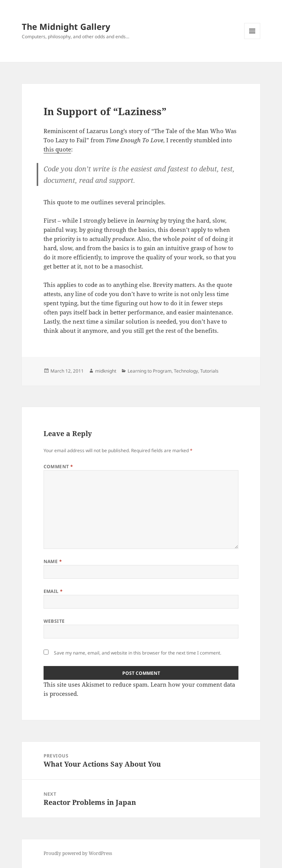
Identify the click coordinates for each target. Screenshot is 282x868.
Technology (186, 371)
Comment (58, 467)
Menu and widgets (252, 39)
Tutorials (209, 371)
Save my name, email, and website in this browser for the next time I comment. (138, 653)
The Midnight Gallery (66, 26)
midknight (106, 371)
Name (53, 561)
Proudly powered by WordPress (78, 853)
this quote (57, 149)
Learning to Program (150, 371)
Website (54, 621)
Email (53, 591)
